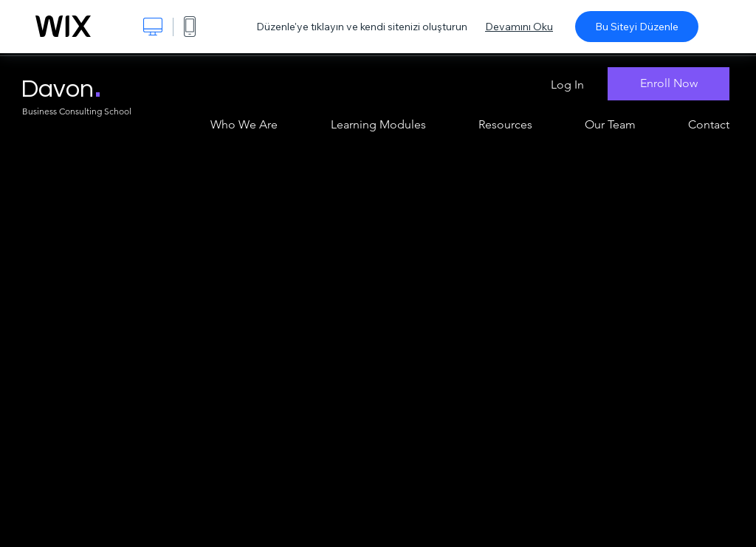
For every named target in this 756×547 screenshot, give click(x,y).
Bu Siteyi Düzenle (637, 27)
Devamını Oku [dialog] (519, 27)
